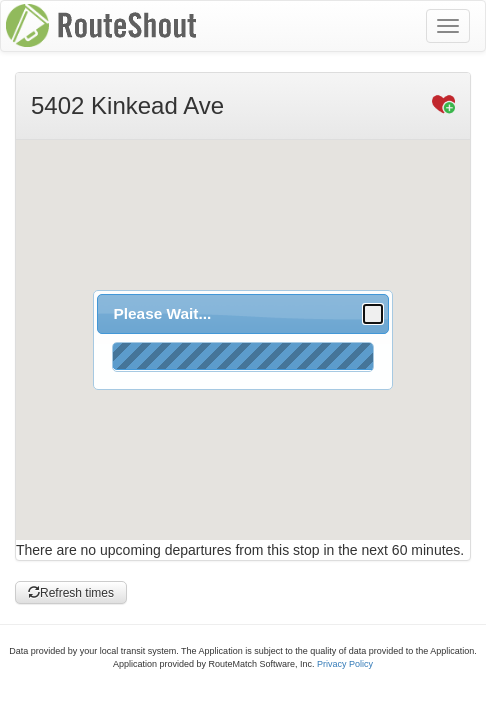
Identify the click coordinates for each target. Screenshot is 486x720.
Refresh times (71, 593)
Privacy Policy (345, 664)
